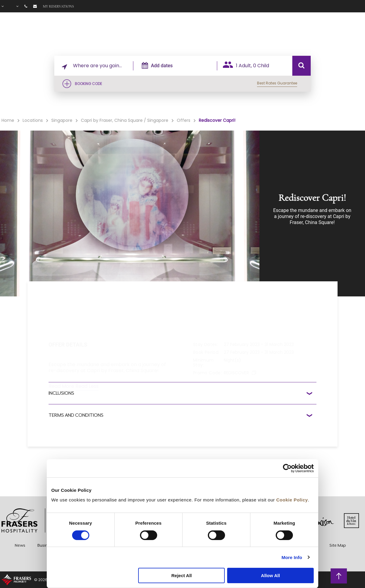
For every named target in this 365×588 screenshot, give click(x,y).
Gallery (295, 33)
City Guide (350, 33)
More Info (292, 557)
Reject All (182, 575)
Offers (267, 33)
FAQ (320, 33)
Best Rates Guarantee (277, 83)
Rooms (194, 33)
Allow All (270, 575)
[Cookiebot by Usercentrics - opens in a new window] (287, 468)
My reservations (58, 6)
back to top (339, 575)
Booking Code (88, 84)
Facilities (230, 33)
